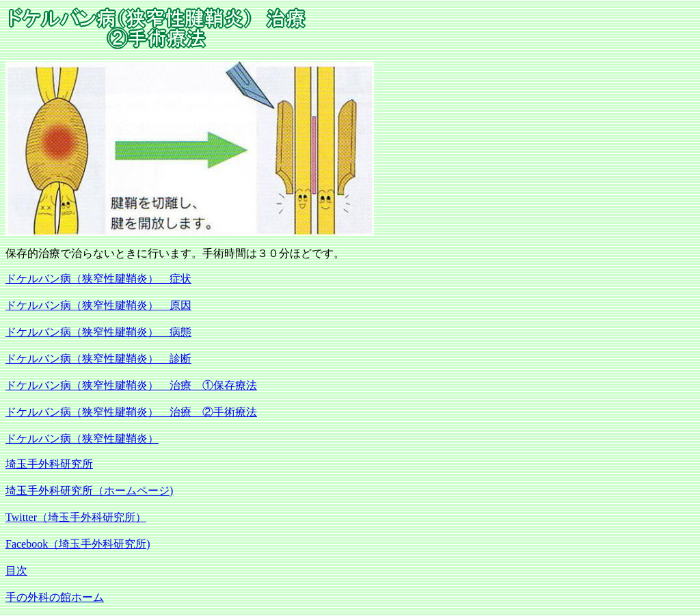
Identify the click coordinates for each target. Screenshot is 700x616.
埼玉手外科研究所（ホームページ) (89, 491)
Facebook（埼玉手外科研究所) (78, 544)
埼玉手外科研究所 (49, 464)
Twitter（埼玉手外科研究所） (76, 517)
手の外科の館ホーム (55, 597)
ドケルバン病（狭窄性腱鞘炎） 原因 (98, 305)
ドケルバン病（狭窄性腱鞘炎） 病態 (98, 332)
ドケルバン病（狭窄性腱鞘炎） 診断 (98, 359)
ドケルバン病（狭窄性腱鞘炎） (82, 439)
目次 (16, 571)
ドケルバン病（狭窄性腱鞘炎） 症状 (98, 279)
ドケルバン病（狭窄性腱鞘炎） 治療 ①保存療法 (131, 385)
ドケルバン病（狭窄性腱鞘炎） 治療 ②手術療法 (131, 412)
